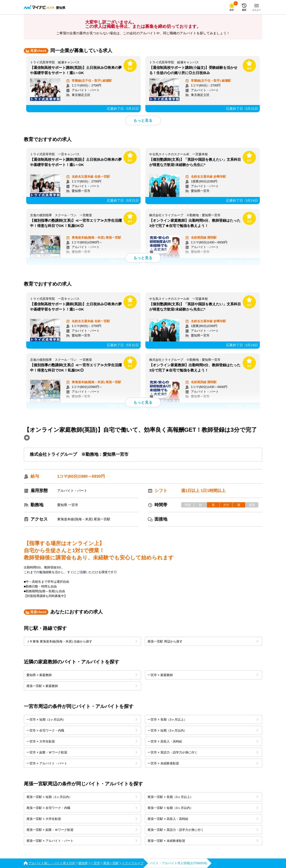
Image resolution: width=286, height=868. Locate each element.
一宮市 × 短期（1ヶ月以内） (82, 720)
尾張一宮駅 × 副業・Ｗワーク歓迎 (82, 830)
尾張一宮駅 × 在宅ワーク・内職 (82, 808)
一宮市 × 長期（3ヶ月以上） (203, 720)
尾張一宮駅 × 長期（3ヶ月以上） (203, 797)
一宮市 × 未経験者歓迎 (203, 763)
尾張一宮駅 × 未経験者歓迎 (203, 841)
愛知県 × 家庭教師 (82, 675)
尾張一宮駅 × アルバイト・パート (82, 841)
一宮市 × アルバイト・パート (82, 763)
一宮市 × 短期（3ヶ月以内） (203, 730)
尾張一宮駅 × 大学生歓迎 (82, 819)
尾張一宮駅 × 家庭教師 (82, 686)
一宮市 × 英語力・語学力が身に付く (203, 752)
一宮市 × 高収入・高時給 (203, 741)
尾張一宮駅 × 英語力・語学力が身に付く (203, 830)
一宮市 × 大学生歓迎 (82, 741)
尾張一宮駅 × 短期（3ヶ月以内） (203, 808)
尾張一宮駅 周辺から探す (203, 641)
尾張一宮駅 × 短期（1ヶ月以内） (82, 797)
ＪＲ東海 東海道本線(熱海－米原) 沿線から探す (82, 641)
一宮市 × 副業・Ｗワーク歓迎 (82, 752)
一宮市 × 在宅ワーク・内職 (82, 730)
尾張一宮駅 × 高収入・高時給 (203, 819)
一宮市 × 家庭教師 (203, 675)
